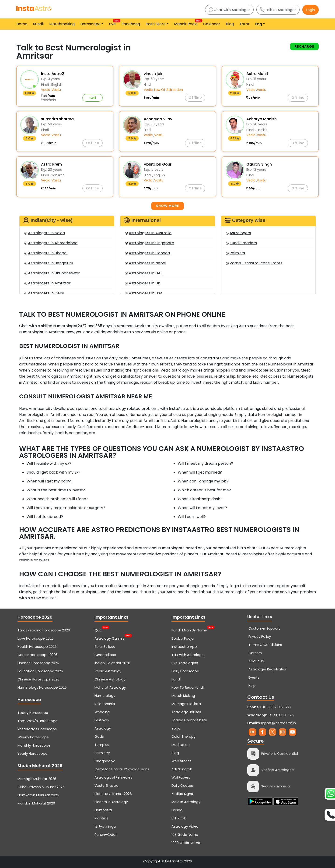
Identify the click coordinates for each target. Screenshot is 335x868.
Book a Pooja (183, 638)
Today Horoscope (33, 713)
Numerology (105, 696)
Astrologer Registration (268, 669)
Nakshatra (103, 810)
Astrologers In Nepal (146, 263)
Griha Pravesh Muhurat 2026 (41, 787)
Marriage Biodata (186, 704)
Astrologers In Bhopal (46, 253)
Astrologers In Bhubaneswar (52, 273)
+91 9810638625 (270, 715)
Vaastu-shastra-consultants (254, 263)
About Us (256, 661)
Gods (99, 737)
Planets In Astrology (111, 802)
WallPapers (181, 777)
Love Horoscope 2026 (36, 638)
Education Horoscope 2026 (40, 671)
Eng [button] (259, 24)
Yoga (176, 728)
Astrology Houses (186, 712)
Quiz (98, 630)
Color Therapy (183, 737)
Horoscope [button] (90, 24)
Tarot (244, 24)
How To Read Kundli (188, 687)
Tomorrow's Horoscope (37, 721)
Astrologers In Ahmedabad (51, 243)
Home (22, 24)
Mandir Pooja (187, 23)
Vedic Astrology (108, 671)
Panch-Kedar (106, 835)
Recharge (304, 46)
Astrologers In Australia (148, 233)
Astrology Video (185, 826)
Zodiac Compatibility (189, 720)
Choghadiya (105, 761)
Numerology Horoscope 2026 (42, 687)
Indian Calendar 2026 (112, 663)
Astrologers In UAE (144, 273)
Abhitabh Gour (158, 164)
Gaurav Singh (259, 164)
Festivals (102, 720)
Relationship (105, 704)
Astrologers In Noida (45, 233)
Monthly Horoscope (34, 745)
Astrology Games (109, 638)
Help (252, 686)
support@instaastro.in (277, 723)
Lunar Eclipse (105, 655)
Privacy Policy (260, 637)
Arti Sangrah (182, 769)
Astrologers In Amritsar (47, 283)
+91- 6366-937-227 (276, 707)
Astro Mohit (257, 74)
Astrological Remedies (113, 777)
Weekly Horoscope (33, 737)
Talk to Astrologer (278, 10)
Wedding (102, 712)
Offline (195, 98)
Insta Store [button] (156, 24)
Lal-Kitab (179, 818)
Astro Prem (51, 164)
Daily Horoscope (185, 671)
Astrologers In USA (144, 293)
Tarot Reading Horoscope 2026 (44, 630)
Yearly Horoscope (32, 754)
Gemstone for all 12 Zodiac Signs (122, 769)
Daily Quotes (182, 786)
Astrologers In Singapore (150, 243)
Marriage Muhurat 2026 (37, 779)
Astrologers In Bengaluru (49, 263)
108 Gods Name (185, 835)
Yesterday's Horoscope (37, 729)
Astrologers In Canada (147, 253)
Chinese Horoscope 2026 (38, 679)
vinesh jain (154, 74)
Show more (167, 206)
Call (93, 98)
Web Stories (181, 761)
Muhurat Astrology (110, 687)
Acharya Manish (262, 119)
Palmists (235, 253)
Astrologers (238, 233)
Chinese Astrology (110, 679)
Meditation (181, 745)
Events (254, 677)
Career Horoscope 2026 (37, 655)
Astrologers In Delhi (44, 293)
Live (113, 23)
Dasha (177, 810)
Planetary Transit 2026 (113, 794)
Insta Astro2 (53, 74)
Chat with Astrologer (229, 10)
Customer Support (264, 628)
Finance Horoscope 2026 (38, 663)
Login (311, 10)
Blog (230, 24)
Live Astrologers (185, 663)
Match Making (183, 696)
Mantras (101, 818)
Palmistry (102, 753)
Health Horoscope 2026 (37, 647)
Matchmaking (62, 24)
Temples (102, 745)
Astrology (103, 728)
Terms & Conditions (265, 645)
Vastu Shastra (106, 786)
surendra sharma (57, 119)
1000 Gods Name (186, 843)
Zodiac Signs (182, 794)
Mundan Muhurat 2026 (36, 803)
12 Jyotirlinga (105, 826)
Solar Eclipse (105, 647)
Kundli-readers (241, 243)
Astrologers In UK (143, 283)
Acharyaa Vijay (158, 119)
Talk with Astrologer (188, 655)
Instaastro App (184, 647)
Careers (255, 653)
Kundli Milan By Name (189, 630)
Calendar (212, 24)
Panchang (131, 24)
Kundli (38, 24)
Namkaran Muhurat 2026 (38, 795)
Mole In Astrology (186, 802)
